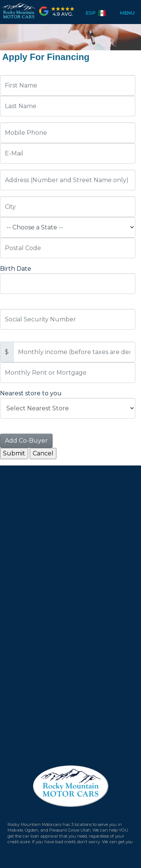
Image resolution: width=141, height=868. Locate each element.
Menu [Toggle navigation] (124, 13)
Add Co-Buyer (26, 441)
